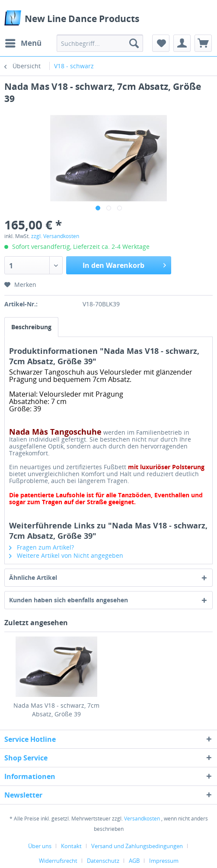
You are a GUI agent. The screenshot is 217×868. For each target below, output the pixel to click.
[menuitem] (23, 43)
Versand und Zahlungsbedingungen (137, 846)
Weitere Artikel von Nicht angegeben (66, 555)
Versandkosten (142, 819)
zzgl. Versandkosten (55, 236)
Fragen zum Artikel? (41, 547)
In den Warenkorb (124, 264)
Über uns (40, 846)
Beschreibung (31, 327)
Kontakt (71, 846)
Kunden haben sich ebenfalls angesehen (69, 600)
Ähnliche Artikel (33, 577)
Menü (23, 42)
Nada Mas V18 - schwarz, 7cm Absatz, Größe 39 (56, 710)
